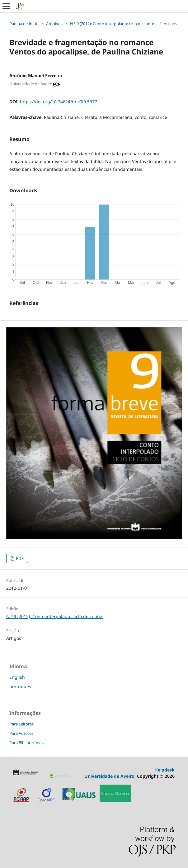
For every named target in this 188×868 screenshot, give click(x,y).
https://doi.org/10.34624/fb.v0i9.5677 (59, 102)
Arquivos (54, 24)
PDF (19, 558)
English (17, 677)
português (20, 686)
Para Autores (21, 733)
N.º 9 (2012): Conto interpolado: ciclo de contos (113, 24)
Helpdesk (164, 770)
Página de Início (24, 24)
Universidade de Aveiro (110, 776)
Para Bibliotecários (26, 743)
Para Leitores (21, 724)
